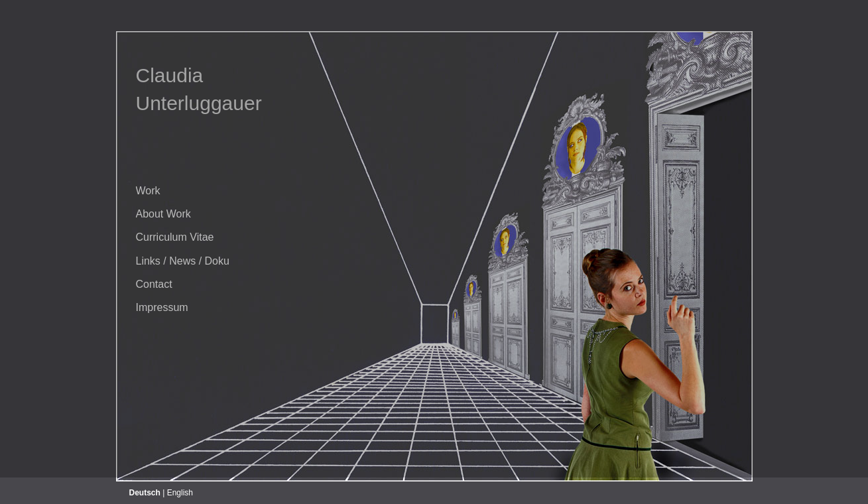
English (180, 493)
